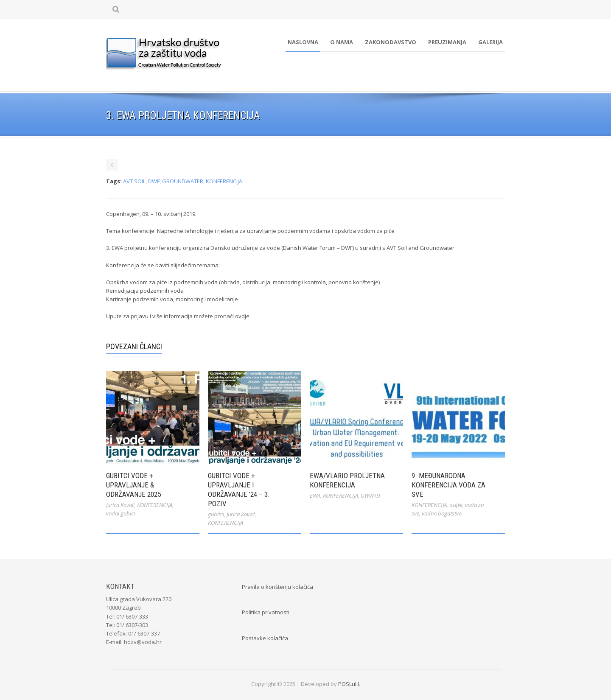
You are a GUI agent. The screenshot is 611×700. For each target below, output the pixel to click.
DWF (154, 181)
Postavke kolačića (265, 638)
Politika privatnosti (266, 612)
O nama (342, 42)
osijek (456, 505)
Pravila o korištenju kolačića (277, 587)
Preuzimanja (447, 42)
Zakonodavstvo (391, 42)
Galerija (490, 42)
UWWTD (370, 496)
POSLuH (349, 684)
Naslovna (303, 42)
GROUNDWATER (183, 181)
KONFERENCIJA (224, 181)
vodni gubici (121, 513)
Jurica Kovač (120, 505)
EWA (315, 496)
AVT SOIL (134, 181)
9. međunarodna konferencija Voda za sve (448, 485)
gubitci (216, 514)
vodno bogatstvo (442, 513)
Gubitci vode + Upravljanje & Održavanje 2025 (133, 485)
